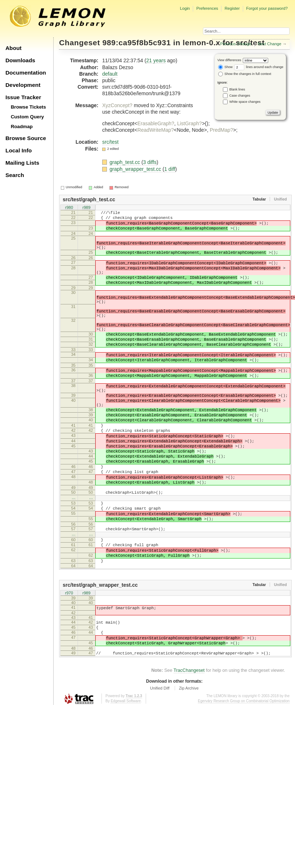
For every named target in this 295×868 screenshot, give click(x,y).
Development (23, 85)
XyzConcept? (117, 105)
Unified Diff (160, 765)
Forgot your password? (267, 8)
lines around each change (259, 67)
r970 (69, 662)
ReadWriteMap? (156, 130)
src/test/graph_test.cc (89, 199)
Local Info (19, 150)
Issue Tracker (23, 97)
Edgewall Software (126, 778)
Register (232, 8)
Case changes (240, 96)
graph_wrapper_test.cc (136, 169)
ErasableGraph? (156, 123)
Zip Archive (189, 765)
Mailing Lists (22, 163)
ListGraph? (190, 123)
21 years (156, 60)
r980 (69, 208)
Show (225, 67)
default (110, 74)
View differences (229, 60)
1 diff (170, 169)
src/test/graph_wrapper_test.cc (100, 653)
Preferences (207, 8)
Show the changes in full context (245, 74)
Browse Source (26, 138)
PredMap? (222, 130)
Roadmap (22, 127)
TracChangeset (189, 747)
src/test (110, 142)
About (13, 48)
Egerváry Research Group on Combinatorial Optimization (244, 778)
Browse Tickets (28, 107)
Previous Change (236, 44)
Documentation (26, 73)
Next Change (269, 44)
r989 (86, 208)
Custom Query (28, 117)
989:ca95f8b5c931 (137, 43)
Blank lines (237, 89)
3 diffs (150, 162)
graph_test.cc (125, 162)
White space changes (245, 102)
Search (15, 175)
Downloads (20, 60)
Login (185, 8)
